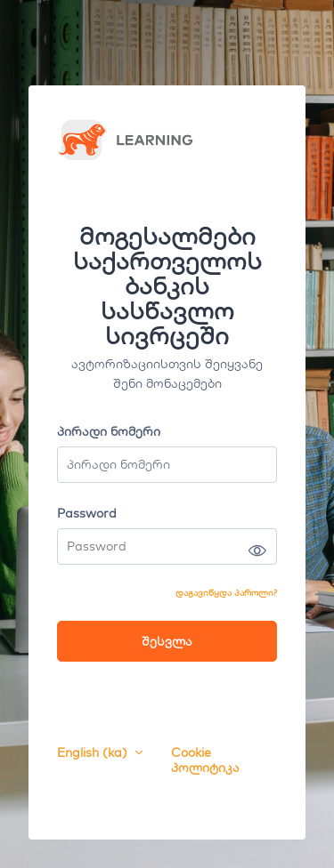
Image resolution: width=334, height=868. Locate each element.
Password (87, 514)
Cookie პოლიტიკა (205, 760)
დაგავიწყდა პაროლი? (226, 593)
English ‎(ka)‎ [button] (94, 753)
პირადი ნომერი (109, 432)
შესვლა (167, 641)
